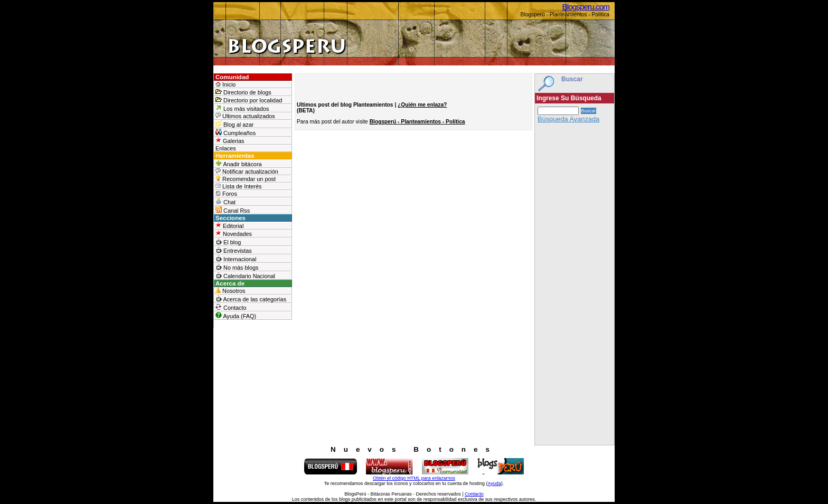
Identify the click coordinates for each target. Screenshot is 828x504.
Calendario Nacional (245, 275)
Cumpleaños (236, 132)
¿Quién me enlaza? (422, 105)
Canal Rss (233, 210)
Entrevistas (234, 250)
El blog (228, 242)
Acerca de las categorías (251, 299)
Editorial (229, 226)
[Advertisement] (575, 287)
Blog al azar (234, 124)
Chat (225, 202)
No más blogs (237, 267)
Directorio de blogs (243, 92)
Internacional (236, 259)
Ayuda (494, 483)
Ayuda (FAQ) (236, 316)
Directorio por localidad (249, 100)
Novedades (234, 234)
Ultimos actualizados (245, 116)
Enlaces (226, 148)
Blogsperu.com (586, 7)
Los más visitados (242, 108)
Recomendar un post (246, 179)
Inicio (225, 84)
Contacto (231, 307)
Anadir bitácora (239, 164)
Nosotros (230, 291)
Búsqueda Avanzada (568, 119)
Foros (226, 194)
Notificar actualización (247, 172)
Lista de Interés (238, 186)
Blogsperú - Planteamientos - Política (417, 122)
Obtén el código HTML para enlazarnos (414, 478)
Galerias (230, 141)
